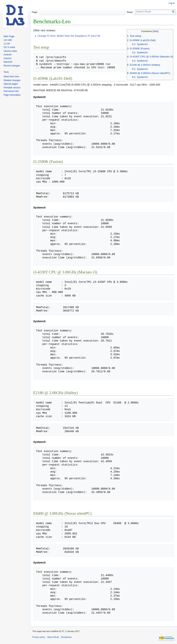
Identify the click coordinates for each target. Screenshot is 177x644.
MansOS (8, 62)
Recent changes (12, 66)
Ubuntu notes (10, 51)
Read (130, 12)
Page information (12, 95)
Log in (172, 3)
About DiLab (53, 637)
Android (7, 55)
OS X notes (9, 47)
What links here (11, 77)
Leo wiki (8, 40)
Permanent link (11, 91)
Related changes (12, 80)
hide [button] (156, 31)
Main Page (9, 36)
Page (35, 12)
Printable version (12, 88)
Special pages (11, 84)
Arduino (7, 58)
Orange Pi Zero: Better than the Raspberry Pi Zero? (68, 36)
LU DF (7, 44)
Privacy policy (39, 637)
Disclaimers (66, 637)
